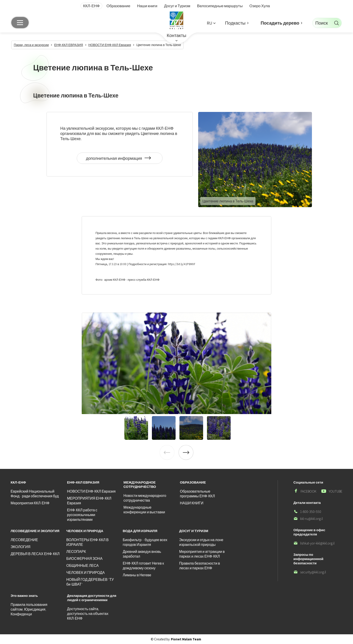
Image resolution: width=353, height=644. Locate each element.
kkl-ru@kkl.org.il (308, 519)
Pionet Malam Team (186, 639)
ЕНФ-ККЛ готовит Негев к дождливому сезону (143, 566)
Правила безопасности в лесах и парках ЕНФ (200, 566)
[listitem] (176, 363)
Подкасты (235, 23)
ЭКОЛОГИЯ (21, 547)
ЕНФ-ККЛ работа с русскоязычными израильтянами (82, 515)
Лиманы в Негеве (137, 575)
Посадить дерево (280, 23)
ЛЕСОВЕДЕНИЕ (24, 540)
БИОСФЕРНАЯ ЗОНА (84, 559)
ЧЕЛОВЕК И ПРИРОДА (86, 573)
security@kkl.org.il (310, 572)
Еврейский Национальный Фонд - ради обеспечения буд (35, 494)
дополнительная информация (120, 160)
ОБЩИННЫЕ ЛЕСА (82, 566)
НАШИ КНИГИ (192, 503)
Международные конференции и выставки (144, 510)
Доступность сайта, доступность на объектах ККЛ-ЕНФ (88, 614)
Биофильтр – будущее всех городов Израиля (145, 542)
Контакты (176, 35)
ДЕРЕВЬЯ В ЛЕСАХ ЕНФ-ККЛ (35, 554)
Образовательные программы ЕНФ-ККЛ (197, 494)
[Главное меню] (20, 23)
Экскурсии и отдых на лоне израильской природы (201, 542)
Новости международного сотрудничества (145, 498)
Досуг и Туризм (177, 6)
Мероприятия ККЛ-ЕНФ (30, 503)
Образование (118, 6)
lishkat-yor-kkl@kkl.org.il (314, 543)
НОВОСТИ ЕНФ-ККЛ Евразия (91, 491)
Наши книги (147, 6)
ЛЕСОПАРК (76, 552)
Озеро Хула (260, 6)
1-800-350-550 (307, 512)
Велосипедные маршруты (220, 6)
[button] (211, 23)
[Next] (186, 452)
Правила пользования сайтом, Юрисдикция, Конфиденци (29, 609)
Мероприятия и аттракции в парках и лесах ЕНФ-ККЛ (202, 554)
